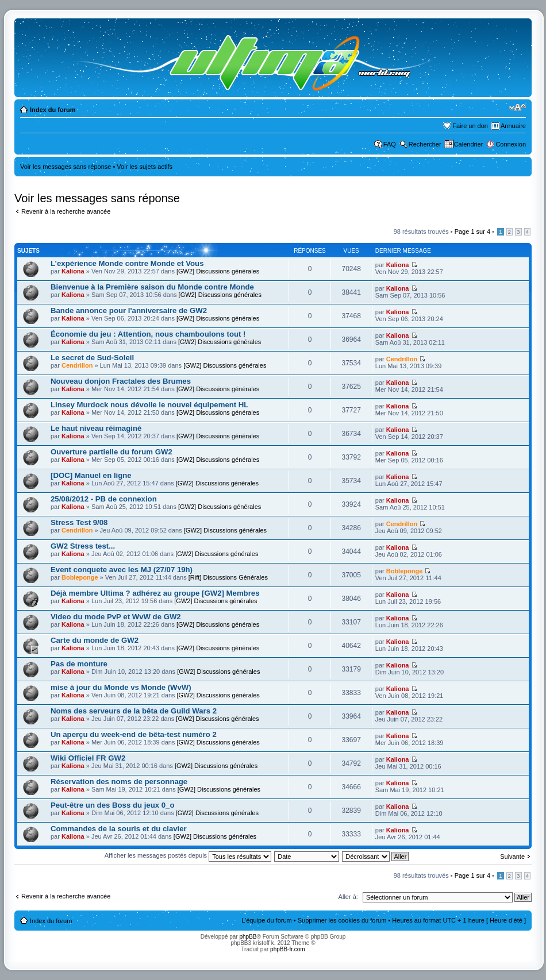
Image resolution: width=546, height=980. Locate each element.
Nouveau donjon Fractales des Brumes (121, 381)
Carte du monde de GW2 (95, 640)
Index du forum (53, 110)
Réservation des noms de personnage (119, 782)
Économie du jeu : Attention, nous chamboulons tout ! (148, 334)
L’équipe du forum (266, 920)
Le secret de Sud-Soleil (92, 358)
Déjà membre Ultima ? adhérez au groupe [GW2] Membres (155, 593)
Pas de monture (79, 664)
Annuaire (513, 126)
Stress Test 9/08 (79, 522)
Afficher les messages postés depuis (188, 855)
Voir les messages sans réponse (66, 167)
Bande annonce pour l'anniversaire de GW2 (129, 310)
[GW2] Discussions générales (218, 271)
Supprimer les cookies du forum (342, 920)
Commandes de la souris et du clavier (119, 829)
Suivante (512, 856)
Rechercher (425, 144)
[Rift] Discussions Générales (228, 577)
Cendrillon (77, 365)
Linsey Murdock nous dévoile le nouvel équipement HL (149, 405)
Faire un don (470, 126)
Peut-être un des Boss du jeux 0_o (112, 805)
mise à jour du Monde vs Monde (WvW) (121, 687)
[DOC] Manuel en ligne (91, 475)
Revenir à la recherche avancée (66, 211)
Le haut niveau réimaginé (96, 428)
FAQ (390, 144)
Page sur (472, 232)
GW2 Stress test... (83, 546)
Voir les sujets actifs (145, 167)
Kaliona (73, 271)
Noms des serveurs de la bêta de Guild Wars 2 (134, 711)
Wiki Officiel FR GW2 (88, 758)
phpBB (248, 937)
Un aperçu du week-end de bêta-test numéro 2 (134, 734)
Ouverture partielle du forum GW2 (111, 452)
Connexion (511, 144)
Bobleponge (80, 577)
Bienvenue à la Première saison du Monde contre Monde (152, 287)
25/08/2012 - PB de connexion (104, 499)
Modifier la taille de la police (518, 107)
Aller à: (348, 897)
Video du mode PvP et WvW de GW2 (116, 617)
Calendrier (469, 144)
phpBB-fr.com (288, 949)
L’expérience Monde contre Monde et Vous (127, 263)
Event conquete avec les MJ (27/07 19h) (122, 570)
